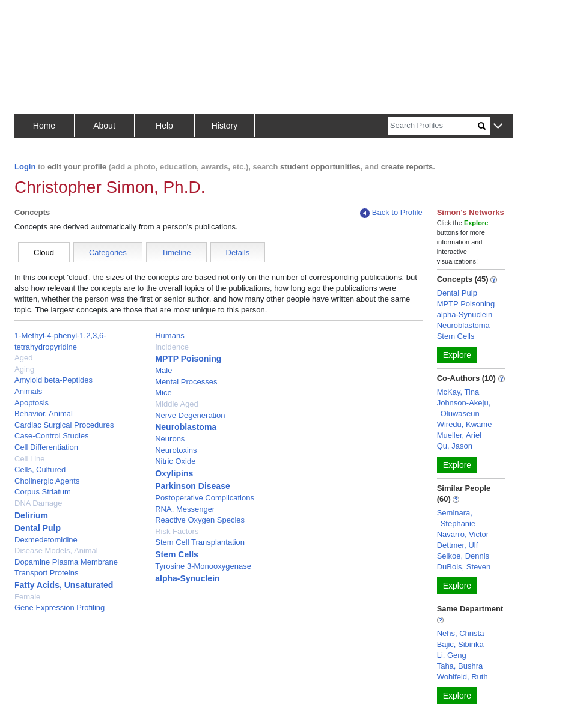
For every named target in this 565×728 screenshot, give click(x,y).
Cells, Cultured (40, 469)
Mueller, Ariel (459, 435)
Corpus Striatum (43, 492)
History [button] (225, 126)
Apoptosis (32, 403)
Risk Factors (177, 531)
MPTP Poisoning (188, 359)
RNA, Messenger (185, 509)
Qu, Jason (455, 446)
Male (163, 370)
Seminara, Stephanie (457, 518)
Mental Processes (186, 382)
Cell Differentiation (46, 447)
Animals (28, 391)
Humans (169, 335)
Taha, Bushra (460, 666)
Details (238, 253)
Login (25, 167)
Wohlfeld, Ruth (463, 677)
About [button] (104, 126)
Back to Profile (391, 213)
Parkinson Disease (193, 486)
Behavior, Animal (44, 414)
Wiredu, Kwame (465, 424)
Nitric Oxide (175, 461)
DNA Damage (38, 503)
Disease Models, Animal (56, 551)
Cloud (44, 253)
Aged (23, 358)
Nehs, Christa (461, 633)
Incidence (172, 347)
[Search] (433, 126)
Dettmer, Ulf (458, 545)
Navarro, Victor (463, 534)
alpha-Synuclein (187, 578)
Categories (108, 253)
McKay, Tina (458, 392)
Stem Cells (177, 554)
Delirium (31, 515)
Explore (457, 355)
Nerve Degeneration (190, 415)
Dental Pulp (38, 528)
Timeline (176, 253)
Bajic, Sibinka (460, 644)
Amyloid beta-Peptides (53, 380)
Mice (163, 393)
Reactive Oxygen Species (200, 520)
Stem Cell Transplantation (200, 542)
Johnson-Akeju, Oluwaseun (464, 408)
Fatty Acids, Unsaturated (64, 585)
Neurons (170, 439)
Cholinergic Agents (47, 481)
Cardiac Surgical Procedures (64, 425)
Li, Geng (452, 655)
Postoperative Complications (205, 498)
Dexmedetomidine (46, 540)
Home (44, 126)
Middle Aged (177, 404)
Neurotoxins (176, 450)
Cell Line (30, 459)
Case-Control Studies (52, 436)
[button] (498, 126)
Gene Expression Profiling (60, 608)
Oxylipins (174, 473)
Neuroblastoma (186, 427)
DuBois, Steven (464, 567)
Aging (24, 369)
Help (164, 126)
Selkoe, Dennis (463, 556)
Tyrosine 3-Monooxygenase (203, 566)
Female (27, 597)
